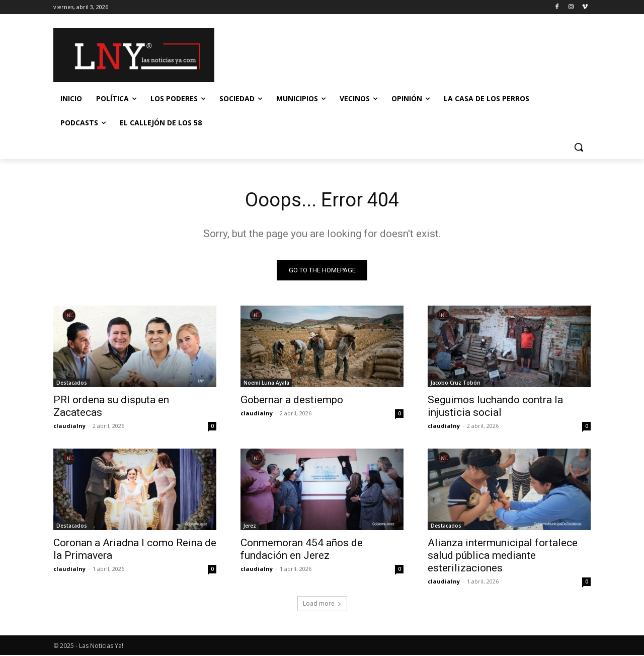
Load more (322, 604)
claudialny (69, 427)
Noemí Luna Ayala (266, 384)
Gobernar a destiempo (292, 401)
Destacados (72, 384)
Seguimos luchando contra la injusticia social (495, 407)
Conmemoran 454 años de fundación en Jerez (302, 550)
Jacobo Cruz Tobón (456, 384)
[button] (579, 147)
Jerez (250, 527)
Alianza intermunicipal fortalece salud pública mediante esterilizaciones (503, 556)
